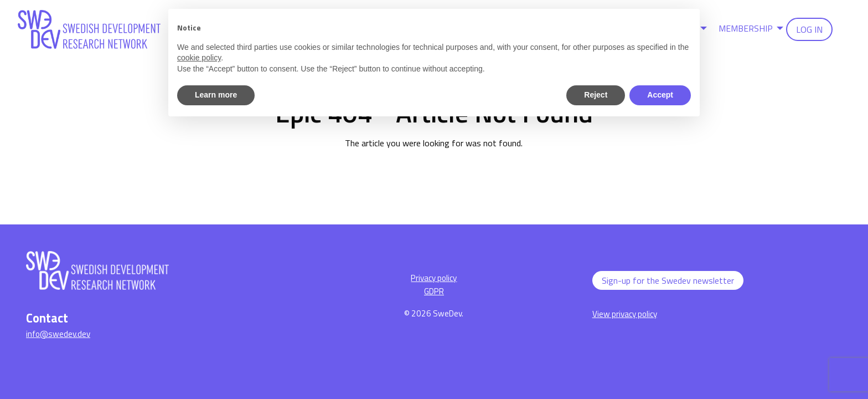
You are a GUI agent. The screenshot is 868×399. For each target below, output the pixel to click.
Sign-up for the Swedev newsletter (668, 280)
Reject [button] (596, 95)
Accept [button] (660, 95)
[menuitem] (748, 29)
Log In (809, 29)
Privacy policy (434, 278)
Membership (746, 28)
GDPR (434, 291)
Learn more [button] (216, 95)
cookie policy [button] (199, 58)
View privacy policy (625, 314)
